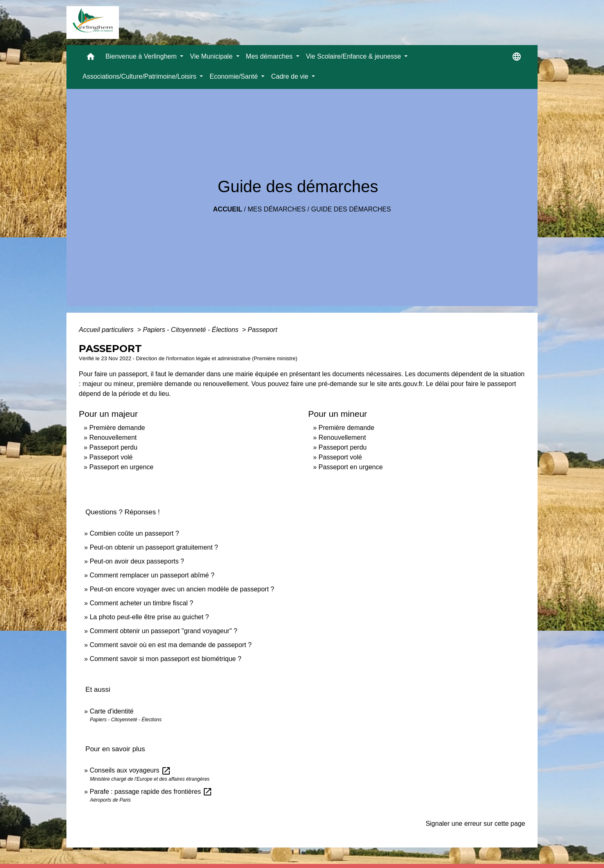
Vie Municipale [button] (212, 56)
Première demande (117, 428)
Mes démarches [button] (270, 56)
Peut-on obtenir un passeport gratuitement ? (154, 547)
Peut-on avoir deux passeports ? (137, 561)
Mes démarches (277, 209)
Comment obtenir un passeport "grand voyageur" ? (164, 631)
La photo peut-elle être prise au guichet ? (149, 617)
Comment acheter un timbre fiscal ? (142, 603)
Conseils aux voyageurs (130, 770)
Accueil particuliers (107, 330)
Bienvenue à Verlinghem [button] (142, 56)
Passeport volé (111, 457)
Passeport (262, 330)
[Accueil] (93, 23)
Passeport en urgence (122, 467)
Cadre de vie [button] (291, 76)
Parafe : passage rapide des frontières (151, 792)
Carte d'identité (112, 711)
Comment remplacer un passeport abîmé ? (152, 575)
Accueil (228, 209)
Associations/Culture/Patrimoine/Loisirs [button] (140, 76)
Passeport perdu (113, 447)
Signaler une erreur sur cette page (475, 824)
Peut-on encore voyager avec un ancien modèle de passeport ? (182, 589)
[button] (91, 58)
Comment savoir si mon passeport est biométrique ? (166, 659)
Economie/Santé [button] (235, 76)
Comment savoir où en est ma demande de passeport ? (171, 645)
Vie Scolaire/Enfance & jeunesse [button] (354, 56)
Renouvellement (113, 437)
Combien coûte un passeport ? (134, 533)
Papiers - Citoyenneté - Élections (191, 330)
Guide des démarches (351, 209)
